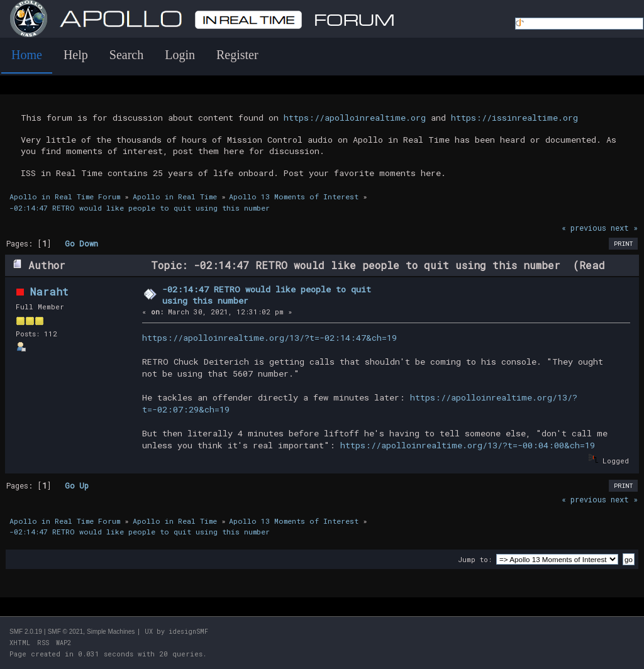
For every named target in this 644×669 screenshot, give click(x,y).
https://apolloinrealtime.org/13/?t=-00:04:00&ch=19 (468, 445)
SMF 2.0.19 (26, 632)
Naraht (49, 291)
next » (624, 228)
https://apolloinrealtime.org (355, 118)
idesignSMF (188, 632)
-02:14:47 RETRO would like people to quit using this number (267, 295)
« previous (584, 228)
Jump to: (475, 559)
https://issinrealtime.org (514, 118)
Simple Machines (111, 632)
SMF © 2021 (65, 632)
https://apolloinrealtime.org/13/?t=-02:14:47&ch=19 (269, 338)
